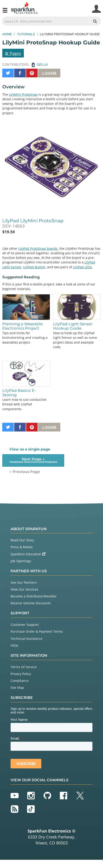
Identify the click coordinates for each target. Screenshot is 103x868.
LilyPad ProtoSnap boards (38, 248)
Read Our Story (22, 540)
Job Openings (21, 561)
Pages (13, 53)
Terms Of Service (24, 667)
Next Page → (33, 460)
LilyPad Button (34, 267)
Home (7, 34)
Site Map (17, 688)
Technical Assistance (26, 639)
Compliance (20, 681)
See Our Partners (24, 582)
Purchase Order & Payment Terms (37, 631)
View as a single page (30, 449)
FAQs (14, 645)
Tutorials (26, 34)
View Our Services (24, 589)
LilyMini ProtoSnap (23, 94)
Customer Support (25, 625)
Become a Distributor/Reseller (34, 596)
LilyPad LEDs (82, 267)
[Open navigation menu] (5, 12)
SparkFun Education (28, 554)
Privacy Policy (21, 674)
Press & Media (22, 547)
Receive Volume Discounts (31, 603)
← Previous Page (25, 472)
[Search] (95, 21)
